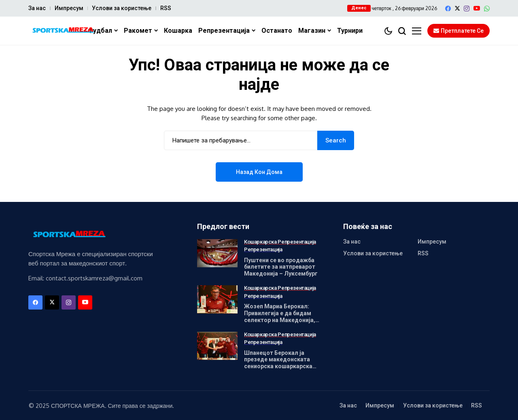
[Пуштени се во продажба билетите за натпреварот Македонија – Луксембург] (217, 253)
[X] (457, 8)
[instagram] (467, 8)
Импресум (69, 8)
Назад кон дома (259, 172)
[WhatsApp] (487, 8)
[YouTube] (477, 8)
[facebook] (448, 8)
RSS (166, 8)
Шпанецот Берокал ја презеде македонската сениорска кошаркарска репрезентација (278, 363)
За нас (37, 8)
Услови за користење (122, 8)
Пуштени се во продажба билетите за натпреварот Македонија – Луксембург (281, 267)
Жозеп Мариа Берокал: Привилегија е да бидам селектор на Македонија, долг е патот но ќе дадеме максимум (282, 320)
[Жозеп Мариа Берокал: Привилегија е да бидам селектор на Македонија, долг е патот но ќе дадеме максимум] (217, 299)
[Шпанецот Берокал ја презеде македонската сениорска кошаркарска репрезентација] (217, 346)
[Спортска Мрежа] (63, 31)
